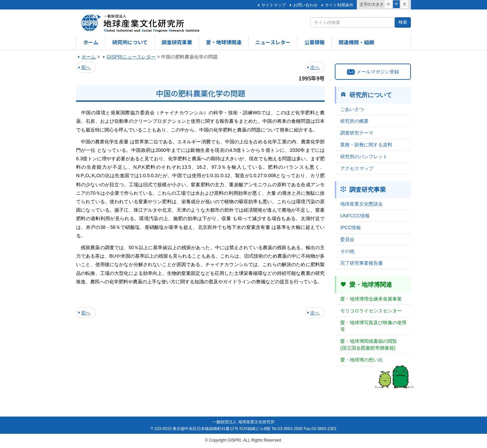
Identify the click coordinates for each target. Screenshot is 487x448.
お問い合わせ (305, 5)
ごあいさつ (352, 109)
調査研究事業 (177, 42)
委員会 (347, 239)
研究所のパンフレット (364, 157)
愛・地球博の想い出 (362, 360)
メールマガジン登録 (373, 72)
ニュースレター (273, 42)
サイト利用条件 (339, 5)
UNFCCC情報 (355, 216)
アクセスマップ (357, 168)
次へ (315, 67)
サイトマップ (274, 5)
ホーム (91, 42)
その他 (347, 251)
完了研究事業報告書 (362, 263)
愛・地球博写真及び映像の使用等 (373, 326)
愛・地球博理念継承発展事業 (371, 299)
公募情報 (315, 42)
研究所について (130, 42)
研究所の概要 (354, 121)
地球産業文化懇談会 (362, 204)
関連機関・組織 (356, 42)
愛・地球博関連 (224, 42)
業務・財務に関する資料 (366, 145)
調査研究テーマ (357, 133)
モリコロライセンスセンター (371, 311)
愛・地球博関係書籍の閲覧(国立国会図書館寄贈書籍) (369, 345)
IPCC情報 (351, 228)
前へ (86, 67)
